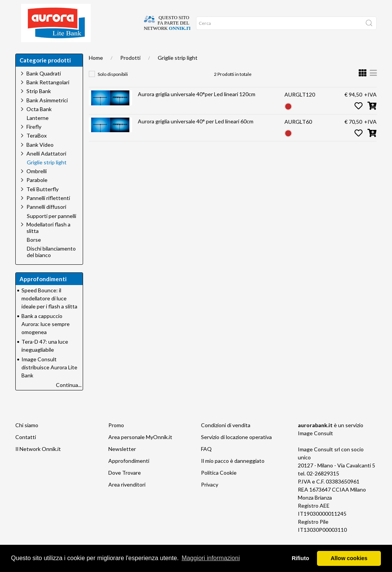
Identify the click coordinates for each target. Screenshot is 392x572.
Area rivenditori (127, 500)
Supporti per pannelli (51, 231)
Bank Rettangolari (48, 98)
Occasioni (168, 54)
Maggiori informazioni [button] (211, 558)
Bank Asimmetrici (47, 116)
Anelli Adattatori (46, 169)
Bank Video (40, 160)
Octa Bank (39, 124)
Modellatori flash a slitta (48, 243)
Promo (116, 440)
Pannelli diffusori (46, 222)
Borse (34, 255)
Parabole (37, 195)
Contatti (26, 452)
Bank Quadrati (44, 89)
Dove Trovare (125, 488)
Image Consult (315, 448)
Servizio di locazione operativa (236, 452)
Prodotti (130, 73)
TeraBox (37, 151)
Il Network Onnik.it (38, 464)
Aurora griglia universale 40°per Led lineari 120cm (197, 109)
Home (25, 54)
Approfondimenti (128, 54)
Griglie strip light (178, 73)
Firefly (34, 142)
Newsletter (122, 464)
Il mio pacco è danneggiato (233, 476)
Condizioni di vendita (226, 440)
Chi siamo (89, 54)
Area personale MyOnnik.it (140, 452)
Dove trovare (55, 54)
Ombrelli (37, 186)
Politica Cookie (219, 488)
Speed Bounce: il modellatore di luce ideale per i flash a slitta (49, 314)
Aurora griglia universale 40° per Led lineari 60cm (196, 137)
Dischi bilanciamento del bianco (51, 267)
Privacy (210, 500)
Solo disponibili (113, 89)
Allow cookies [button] (349, 558)
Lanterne (38, 133)
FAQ (206, 464)
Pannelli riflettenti (48, 213)
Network (197, 54)
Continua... (69, 400)
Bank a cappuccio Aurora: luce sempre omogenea (46, 339)
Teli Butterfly (42, 204)
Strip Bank (39, 106)
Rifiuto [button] (301, 558)
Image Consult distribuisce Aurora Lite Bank (49, 383)
